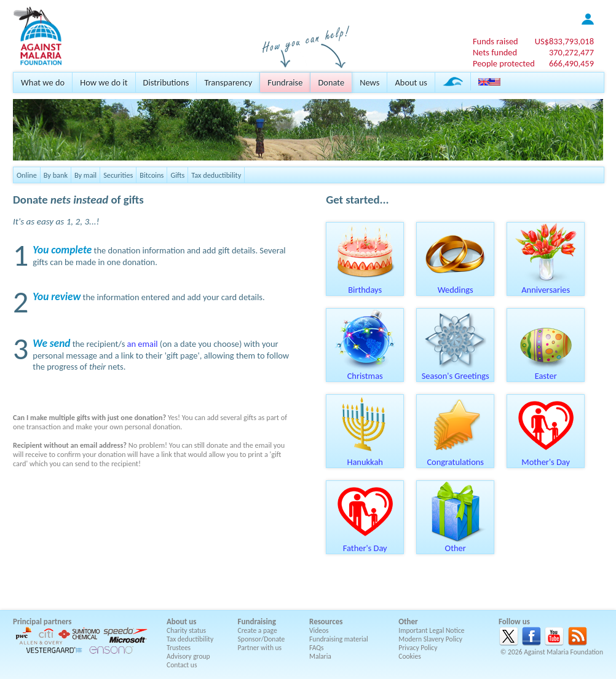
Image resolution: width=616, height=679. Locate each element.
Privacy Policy (418, 648)
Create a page (258, 630)
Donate (331, 82)
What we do (43, 82)
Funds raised (496, 41)
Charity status (186, 630)
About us (411, 82)
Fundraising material (339, 639)
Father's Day (365, 544)
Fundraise (285, 82)
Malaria (320, 656)
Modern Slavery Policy (430, 639)
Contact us (182, 665)
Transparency (228, 82)
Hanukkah (365, 458)
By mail (85, 175)
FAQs (317, 648)
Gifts (177, 175)
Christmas (365, 371)
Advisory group (188, 656)
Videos (319, 630)
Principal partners (42, 621)
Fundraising (257, 621)
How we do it (104, 82)
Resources (326, 621)
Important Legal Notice (431, 630)
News (369, 82)
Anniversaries (546, 285)
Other (456, 544)
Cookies (410, 656)
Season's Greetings (456, 371)
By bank (56, 175)
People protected (504, 63)
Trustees (179, 648)
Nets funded (495, 52)
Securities (118, 175)
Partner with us (260, 648)
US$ (564, 41)
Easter (546, 371)
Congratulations (456, 458)
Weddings (456, 285)
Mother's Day (546, 458)
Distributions (166, 82)
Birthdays (365, 285)
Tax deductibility (216, 175)
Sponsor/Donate (262, 639)
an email (143, 344)
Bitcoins (152, 175)
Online (27, 175)
